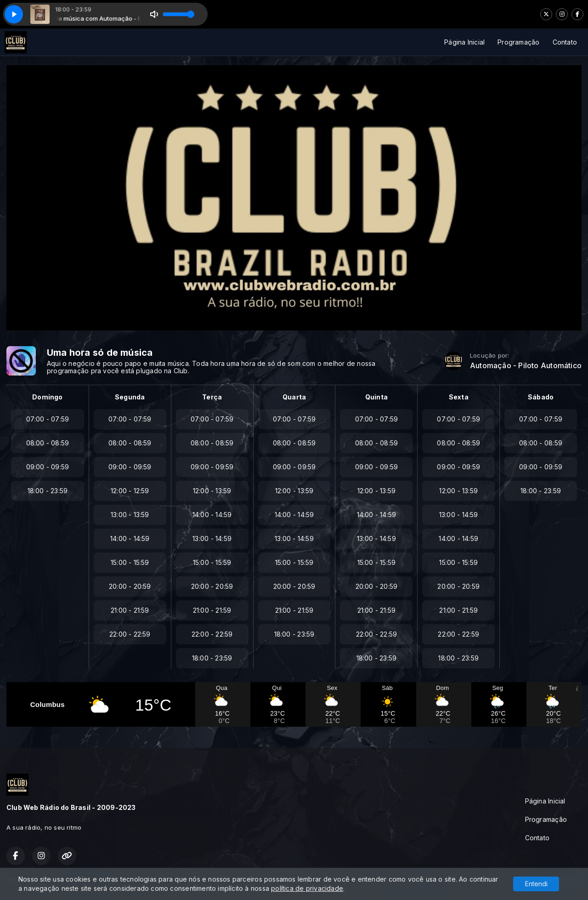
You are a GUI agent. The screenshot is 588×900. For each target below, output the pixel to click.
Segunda (130, 397)
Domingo (47, 397)
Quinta (376, 397)
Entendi (536, 884)
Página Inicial (464, 42)
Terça (212, 397)
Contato (565, 42)
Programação (518, 42)
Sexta (459, 397)
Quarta (294, 397)
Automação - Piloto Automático (526, 366)
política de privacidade (307, 888)
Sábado (541, 397)
